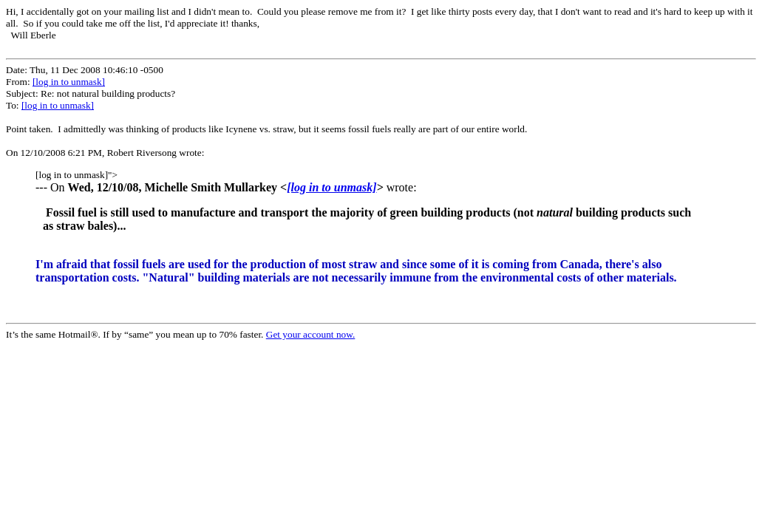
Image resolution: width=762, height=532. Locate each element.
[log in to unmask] (69, 82)
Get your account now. (311, 334)
